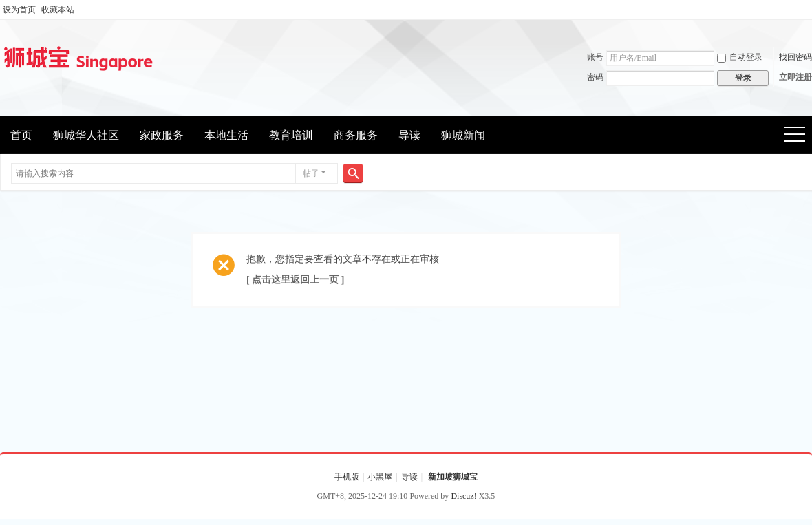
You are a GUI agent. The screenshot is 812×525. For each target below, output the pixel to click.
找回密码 (795, 57)
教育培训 (291, 135)
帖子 (311, 173)
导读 (409, 135)
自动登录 (740, 57)
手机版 (347, 477)
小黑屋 (380, 477)
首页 (21, 135)
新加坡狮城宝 (453, 477)
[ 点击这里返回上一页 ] (295, 280)
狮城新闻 (463, 135)
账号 (595, 57)
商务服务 (356, 135)
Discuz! (463, 496)
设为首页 (19, 10)
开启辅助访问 (809, 10)
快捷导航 (799, 136)
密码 (595, 77)
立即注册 (795, 77)
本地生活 (226, 135)
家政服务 (162, 135)
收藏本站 (58, 10)
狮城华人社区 (86, 135)
